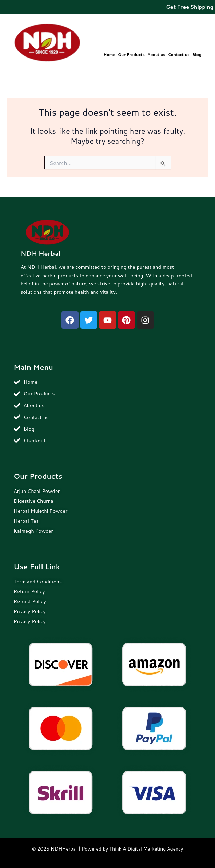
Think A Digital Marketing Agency (146, 849)
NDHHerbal (64, 849)
